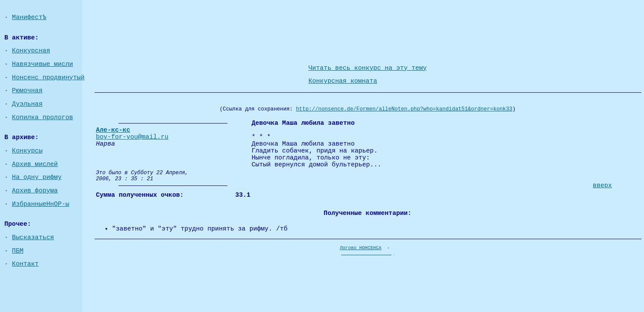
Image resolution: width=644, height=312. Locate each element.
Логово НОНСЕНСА (361, 248)
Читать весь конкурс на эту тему (368, 68)
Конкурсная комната (343, 81)
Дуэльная (27, 104)
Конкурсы (27, 151)
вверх (602, 185)
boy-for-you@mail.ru (132, 137)
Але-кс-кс (113, 130)
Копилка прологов (43, 117)
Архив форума (35, 191)
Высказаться (33, 237)
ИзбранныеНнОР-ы (41, 204)
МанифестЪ (29, 17)
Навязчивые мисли (43, 64)
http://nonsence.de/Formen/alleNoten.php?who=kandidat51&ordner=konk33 (404, 109)
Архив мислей (35, 164)
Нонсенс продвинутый (48, 78)
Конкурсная (31, 51)
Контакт (26, 264)
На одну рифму (37, 177)
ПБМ (18, 251)
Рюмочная (27, 91)
